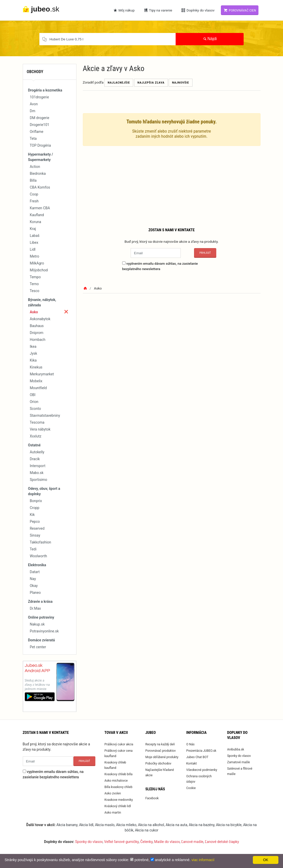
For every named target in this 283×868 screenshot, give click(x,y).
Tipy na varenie (158, 10)
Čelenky (146, 842)
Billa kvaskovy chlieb (118, 787)
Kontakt (191, 763)
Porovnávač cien (240, 10)
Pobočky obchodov (158, 763)
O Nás (190, 744)
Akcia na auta (176, 825)
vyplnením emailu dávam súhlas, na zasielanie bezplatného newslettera (160, 266)
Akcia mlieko (126, 825)
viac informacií (203, 860)
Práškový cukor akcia (119, 744)
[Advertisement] (172, 186)
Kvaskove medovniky (118, 800)
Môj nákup (124, 10)
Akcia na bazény (202, 825)
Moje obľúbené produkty (162, 757)
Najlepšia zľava (151, 83)
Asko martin (113, 813)
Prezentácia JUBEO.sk (201, 751)
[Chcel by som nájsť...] (107, 39)
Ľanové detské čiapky (222, 842)
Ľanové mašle (192, 842)
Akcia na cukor (147, 830)
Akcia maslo (105, 825)
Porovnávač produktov (160, 751)
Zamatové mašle (238, 762)
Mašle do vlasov (167, 842)
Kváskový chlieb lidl (117, 806)
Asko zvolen (112, 793)
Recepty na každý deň (160, 744)
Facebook (152, 798)
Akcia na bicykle (229, 825)
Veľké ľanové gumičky (121, 842)
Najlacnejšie (119, 83)
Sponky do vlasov (239, 756)
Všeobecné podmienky (202, 770)
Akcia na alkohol (151, 825)
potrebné (141, 860)
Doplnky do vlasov (198, 10)
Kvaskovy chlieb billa (118, 774)
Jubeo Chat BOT (197, 757)
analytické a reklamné (172, 860)
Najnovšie (181, 83)
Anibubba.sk (235, 749)
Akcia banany (67, 825)
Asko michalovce (116, 781)
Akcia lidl (86, 825)
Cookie (191, 788)
